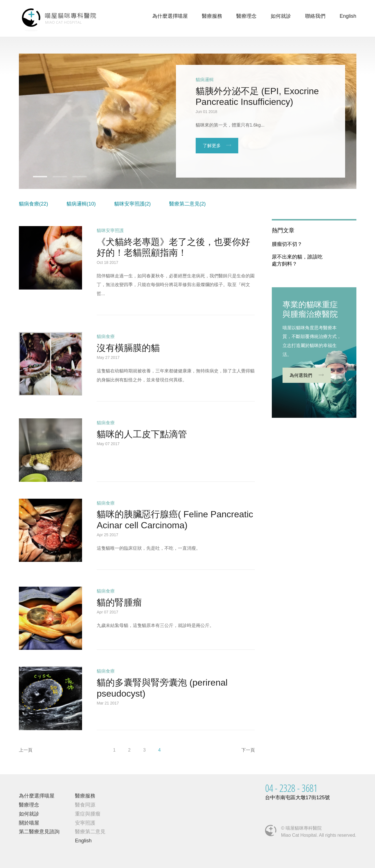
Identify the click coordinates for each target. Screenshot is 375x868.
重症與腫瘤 (88, 814)
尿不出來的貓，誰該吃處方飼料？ (297, 260)
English (348, 16)
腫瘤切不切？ (287, 244)
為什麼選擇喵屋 (170, 16)
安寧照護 (85, 823)
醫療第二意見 (90, 832)
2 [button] (56, 179)
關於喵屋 (29, 823)
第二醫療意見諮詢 (39, 832)
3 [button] (75, 179)
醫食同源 (85, 805)
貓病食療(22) (34, 204)
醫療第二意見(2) (187, 204)
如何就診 (281, 16)
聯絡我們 (315, 16)
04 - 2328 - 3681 (291, 788)
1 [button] (36, 179)
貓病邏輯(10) (81, 204)
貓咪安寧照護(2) (133, 204)
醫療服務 (212, 16)
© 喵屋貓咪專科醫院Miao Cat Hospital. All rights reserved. (319, 832)
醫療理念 (246, 16)
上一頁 (26, 750)
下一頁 (248, 750)
